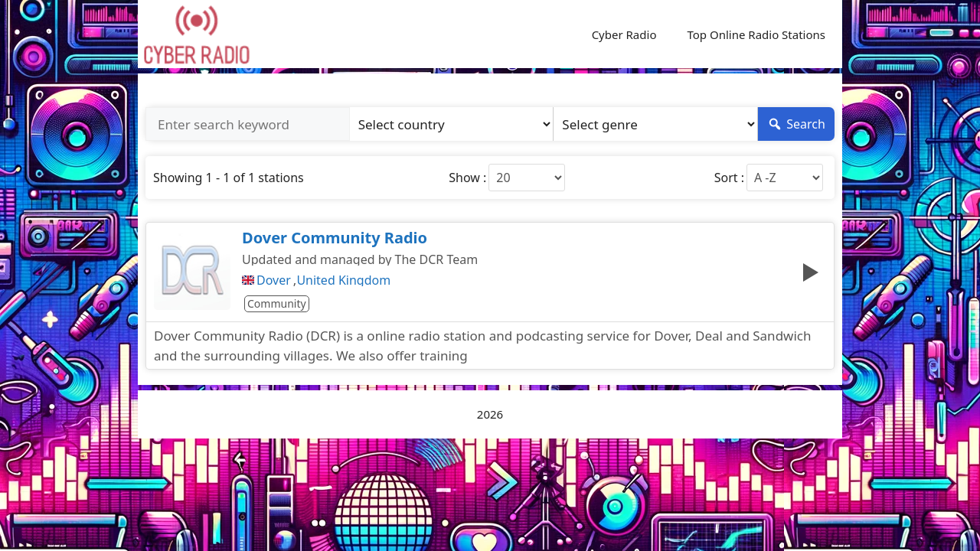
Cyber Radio (624, 34)
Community (277, 303)
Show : (467, 178)
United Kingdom (343, 280)
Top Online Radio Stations (756, 34)
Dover (274, 280)
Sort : (729, 178)
